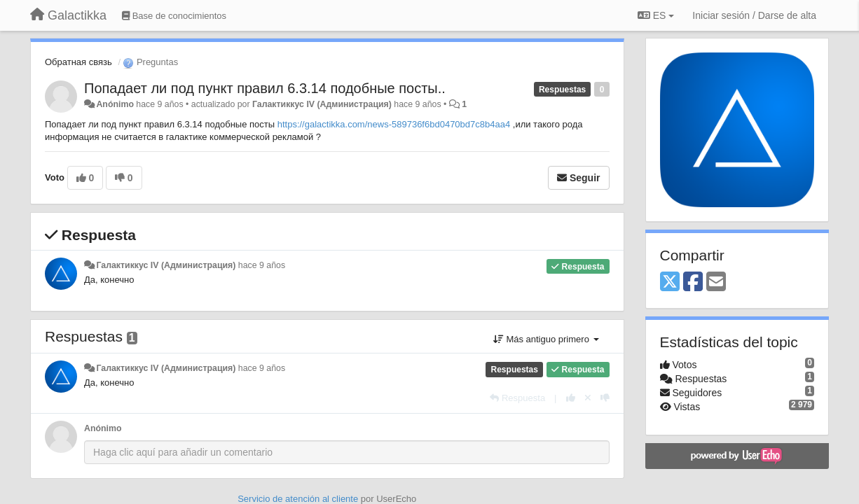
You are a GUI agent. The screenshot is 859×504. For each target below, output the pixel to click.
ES (656, 15)
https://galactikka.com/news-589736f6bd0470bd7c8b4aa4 (394, 124)
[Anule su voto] (588, 398)
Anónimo (115, 104)
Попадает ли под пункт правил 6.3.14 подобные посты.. (265, 88)
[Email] (716, 282)
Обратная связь (78, 62)
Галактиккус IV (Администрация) (322, 104)
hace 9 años (262, 265)
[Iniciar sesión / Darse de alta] (754, 15)
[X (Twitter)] (670, 282)
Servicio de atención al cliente (299, 499)
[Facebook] (693, 282)
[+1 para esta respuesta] (571, 398)
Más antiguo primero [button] (546, 339)
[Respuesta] (517, 398)
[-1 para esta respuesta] (605, 398)
